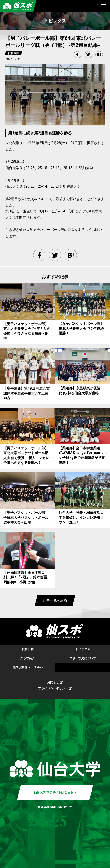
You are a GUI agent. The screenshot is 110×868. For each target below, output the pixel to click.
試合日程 (28, 649)
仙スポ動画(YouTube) (28, 667)
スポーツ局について (83, 658)
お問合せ (55, 682)
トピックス (83, 649)
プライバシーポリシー (55, 688)
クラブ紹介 (28, 658)
